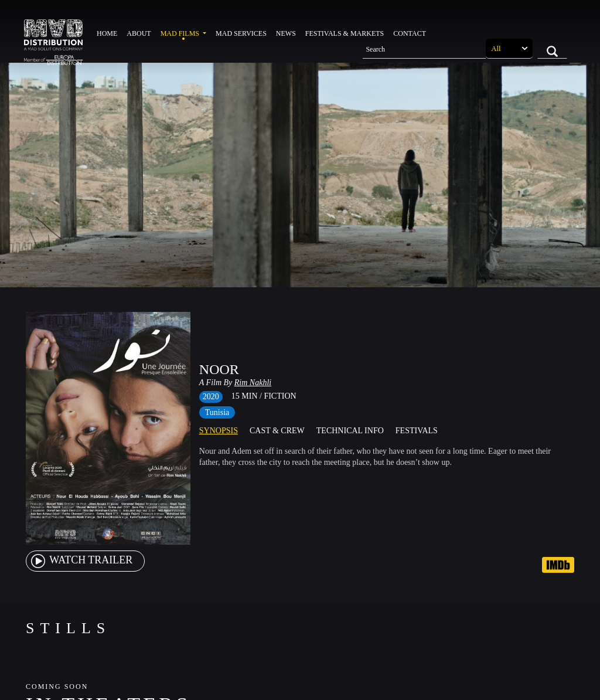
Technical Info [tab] (350, 431)
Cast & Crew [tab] (277, 431)
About (139, 33)
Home (107, 33)
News (286, 33)
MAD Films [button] (181, 33)
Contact (410, 33)
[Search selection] (509, 49)
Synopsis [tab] (219, 431)
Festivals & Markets (345, 33)
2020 (211, 397)
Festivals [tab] (417, 431)
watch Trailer (81, 560)
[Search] (424, 49)
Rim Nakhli (253, 383)
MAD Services (241, 33)
